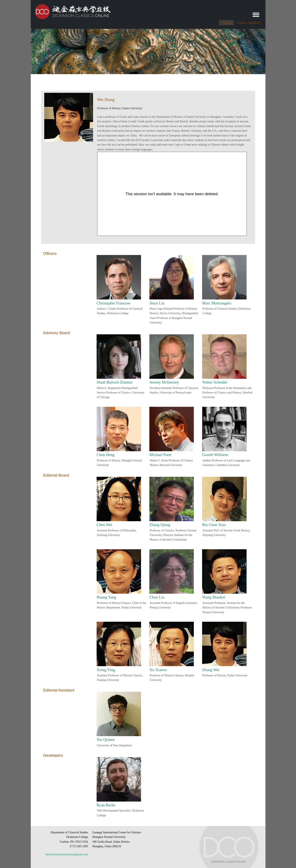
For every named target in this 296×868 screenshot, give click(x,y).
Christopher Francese (113, 303)
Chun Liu (157, 597)
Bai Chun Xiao (214, 525)
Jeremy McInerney (164, 382)
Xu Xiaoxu (158, 670)
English (227, 23)
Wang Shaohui (214, 597)
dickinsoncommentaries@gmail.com (67, 854)
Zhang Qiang (160, 525)
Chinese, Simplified (249, 23)
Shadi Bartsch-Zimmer (115, 382)
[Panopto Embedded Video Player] (172, 194)
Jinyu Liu (157, 303)
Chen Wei (104, 525)
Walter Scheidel (215, 382)
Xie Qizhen (106, 740)
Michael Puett (160, 455)
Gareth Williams (215, 455)
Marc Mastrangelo (217, 303)
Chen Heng (106, 455)
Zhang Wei (211, 670)
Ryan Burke (106, 805)
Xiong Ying (106, 670)
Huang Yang (106, 597)
